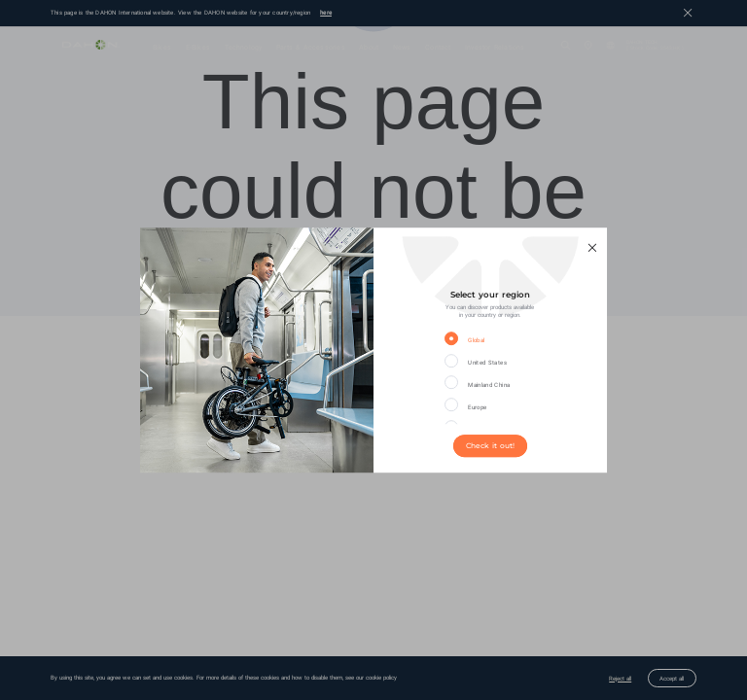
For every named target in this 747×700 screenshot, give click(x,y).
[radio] (476, 339)
